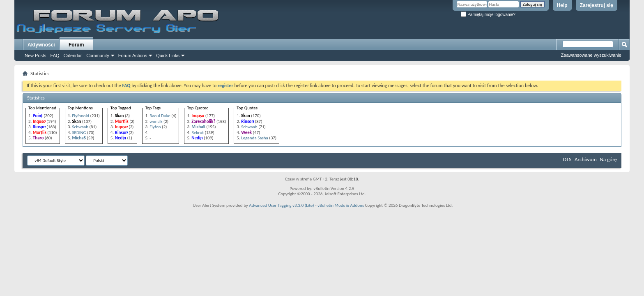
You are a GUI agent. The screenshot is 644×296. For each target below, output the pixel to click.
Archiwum (586, 159)
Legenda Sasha (255, 138)
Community (98, 55)
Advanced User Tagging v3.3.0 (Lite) (281, 205)
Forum (76, 45)
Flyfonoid (81, 116)
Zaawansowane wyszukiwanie (591, 55)
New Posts (36, 55)
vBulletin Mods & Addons (341, 205)
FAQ (55, 55)
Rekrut (198, 133)
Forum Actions (133, 55)
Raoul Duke (160, 116)
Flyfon (155, 127)
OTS (567, 159)
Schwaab (80, 127)
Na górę (608, 159)
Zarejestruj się (597, 5)
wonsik (156, 121)
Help (562, 5)
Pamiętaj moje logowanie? (488, 15)
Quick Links (168, 55)
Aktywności (41, 45)
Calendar (73, 55)
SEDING (79, 133)
